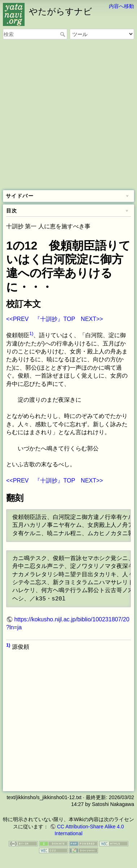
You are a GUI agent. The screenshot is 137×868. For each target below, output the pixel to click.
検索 (63, 34)
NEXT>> (92, 319)
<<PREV (17, 319)
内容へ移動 (121, 6)
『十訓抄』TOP (55, 319)
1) (31, 333)
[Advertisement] (68, 115)
